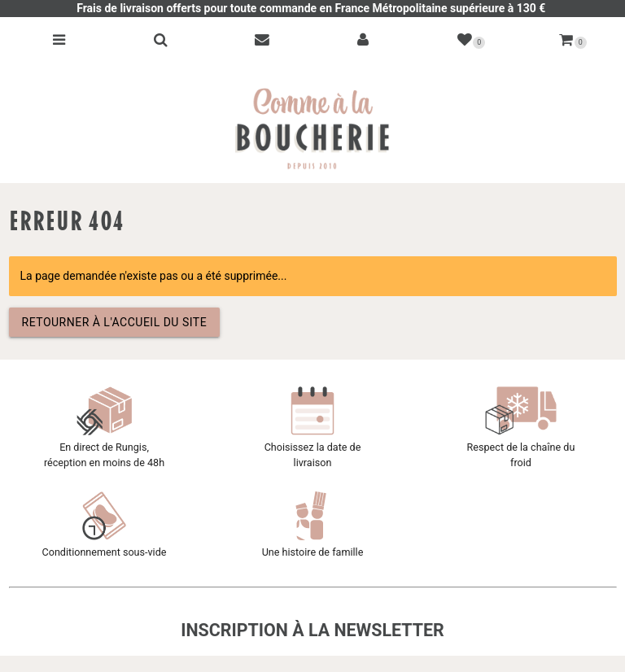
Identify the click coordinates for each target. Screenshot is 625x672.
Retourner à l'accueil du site (115, 322)
